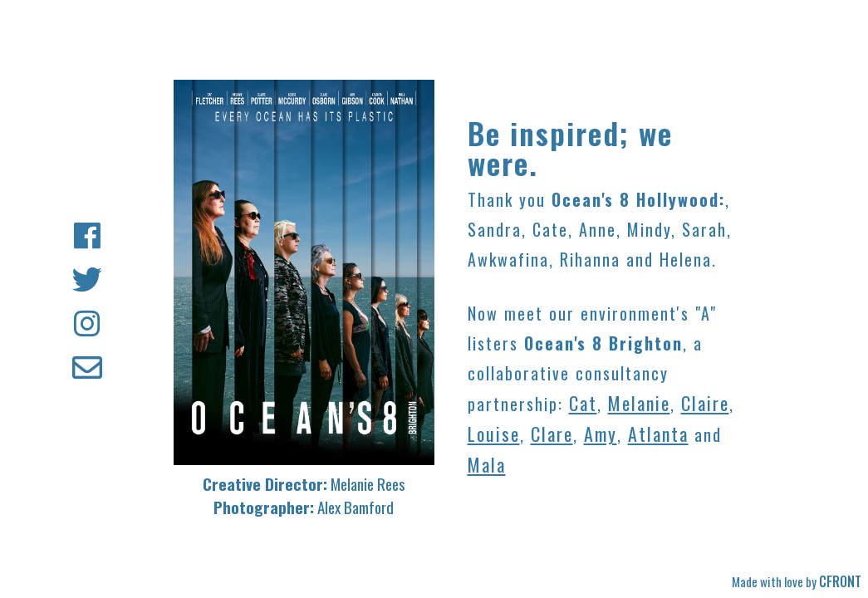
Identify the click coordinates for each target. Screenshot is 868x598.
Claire (705, 403)
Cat (583, 403)
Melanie (639, 403)
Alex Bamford (356, 507)
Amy (601, 434)
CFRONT (840, 581)
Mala (487, 464)
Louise (494, 434)
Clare (552, 434)
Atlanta (658, 434)
